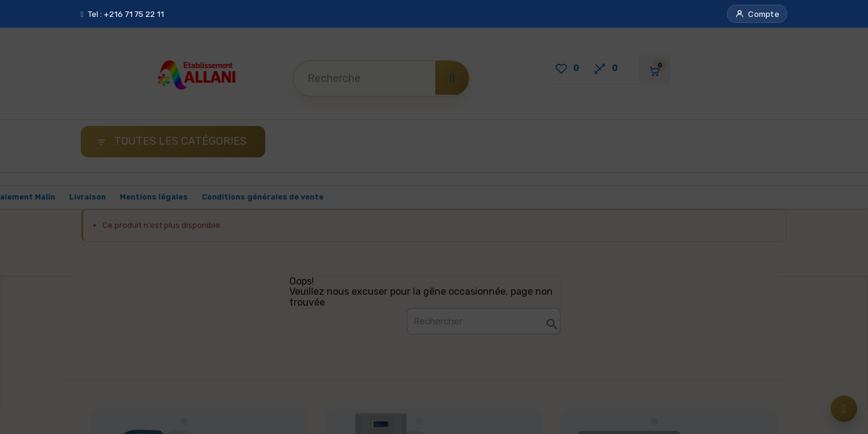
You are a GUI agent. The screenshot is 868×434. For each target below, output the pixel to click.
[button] (757, 14)
